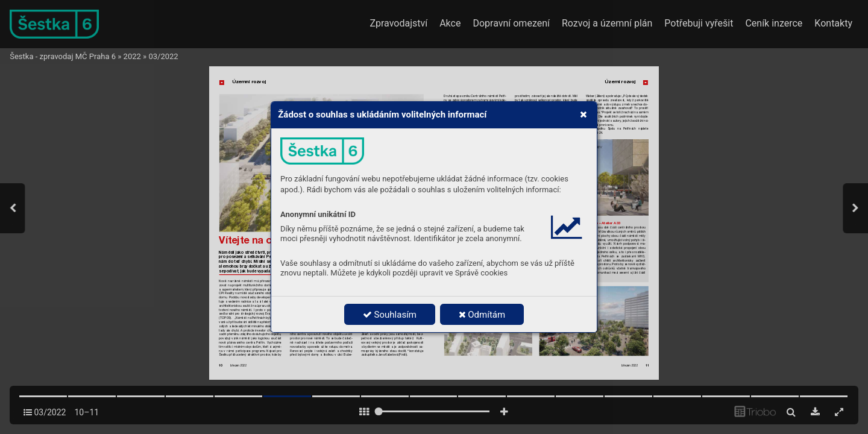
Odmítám (482, 315)
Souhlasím (390, 315)
